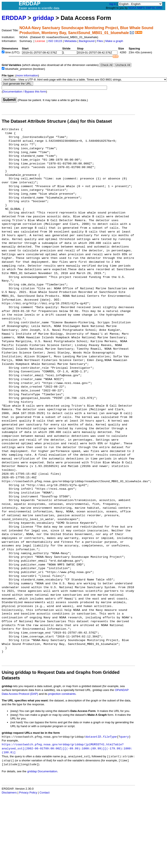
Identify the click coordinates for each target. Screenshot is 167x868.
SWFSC (151, 8)
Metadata (71, 41)
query (125, 737)
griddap (43, 18)
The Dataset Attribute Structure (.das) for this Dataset (57, 121)
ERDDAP (14, 18)
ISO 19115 (55, 41)
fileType (110, 737)
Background (87, 41)
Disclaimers (9, 793)
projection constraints (62, 694)
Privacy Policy (28, 793)
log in (113, 4)
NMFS (141, 8)
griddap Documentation (42, 771)
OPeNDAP (122, 690)
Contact (45, 793)
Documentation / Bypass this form (24, 92)
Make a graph (114, 41)
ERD (159, 8)
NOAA (132, 8)
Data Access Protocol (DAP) (20, 694)
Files (100, 41)
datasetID (93, 737)
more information (27, 75)
